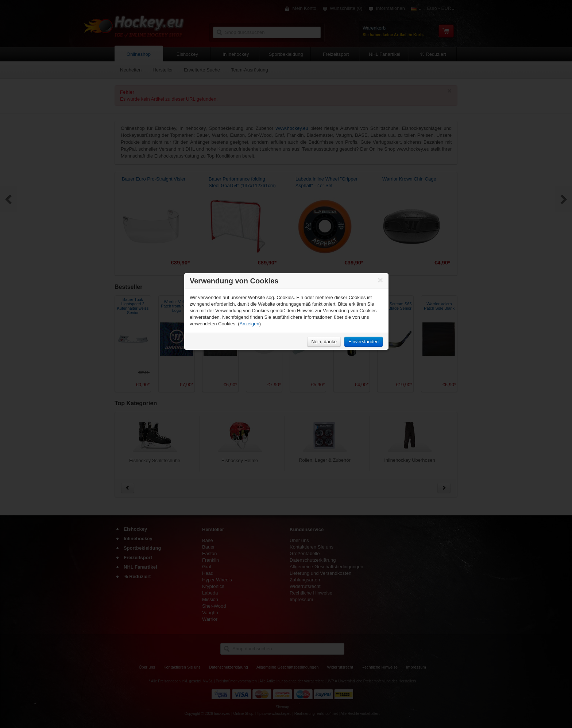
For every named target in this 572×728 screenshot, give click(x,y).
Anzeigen (250, 324)
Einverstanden (364, 342)
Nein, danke (324, 342)
